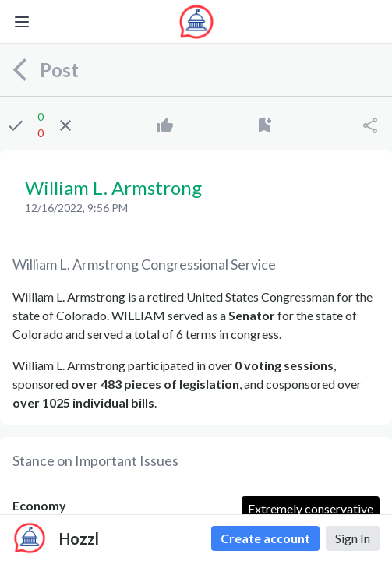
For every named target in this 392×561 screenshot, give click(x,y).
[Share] (370, 125)
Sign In (353, 538)
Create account (265, 538)
